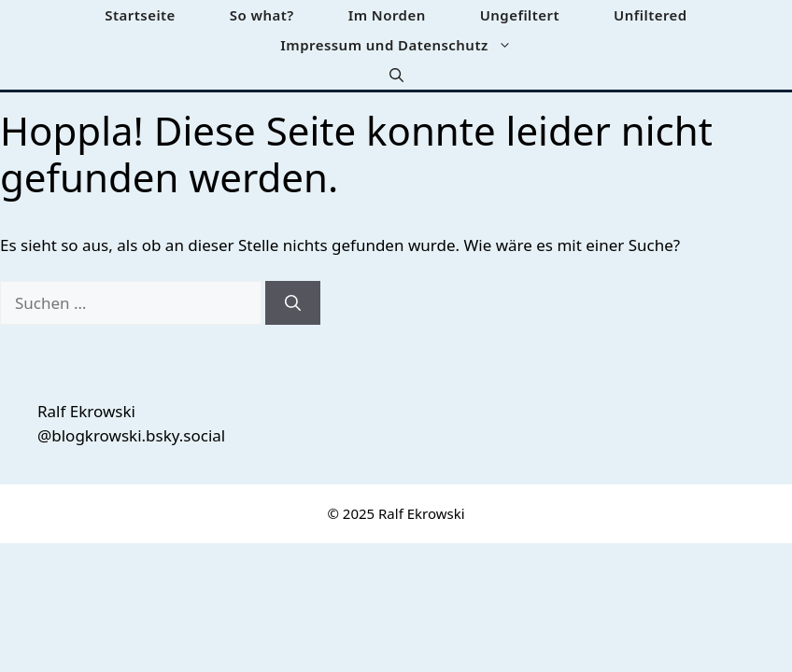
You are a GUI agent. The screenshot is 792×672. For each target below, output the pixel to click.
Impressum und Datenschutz (409, 45)
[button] (396, 75)
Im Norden (387, 15)
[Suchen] (293, 303)
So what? (262, 15)
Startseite (140, 15)
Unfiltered (651, 15)
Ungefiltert (520, 15)
